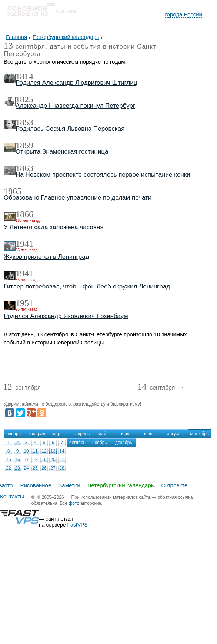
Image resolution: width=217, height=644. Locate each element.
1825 (24, 99)
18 (35, 460)
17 (26, 460)
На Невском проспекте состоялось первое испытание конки (103, 175)
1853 (24, 122)
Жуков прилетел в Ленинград (46, 257)
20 (53, 460)
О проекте (175, 485)
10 (26, 451)
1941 (24, 244)
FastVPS (78, 525)
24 (26, 468)
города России (183, 14)
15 (8, 460)
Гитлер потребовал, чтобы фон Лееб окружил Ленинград (87, 286)
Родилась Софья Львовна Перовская (70, 129)
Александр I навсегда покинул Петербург (75, 106)
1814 (24, 76)
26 (44, 468)
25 (35, 468)
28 (62, 468)
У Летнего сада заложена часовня (54, 227)
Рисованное (36, 485)
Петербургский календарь (121, 485)
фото (74, 503)
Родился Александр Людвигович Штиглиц (76, 83)
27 (53, 468)
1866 (24, 214)
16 (17, 460)
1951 (24, 303)
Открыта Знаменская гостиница (62, 152)
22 (8, 468)
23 (17, 468)
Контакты (12, 496)
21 (62, 460)
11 (35, 451)
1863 (24, 168)
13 (53, 451)
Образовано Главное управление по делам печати (78, 198)
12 (44, 451)
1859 (24, 145)
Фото (6, 485)
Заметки (69, 485)
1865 (13, 191)
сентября (22, 388)
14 (62, 451)
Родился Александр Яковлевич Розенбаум (66, 316)
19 (44, 460)
